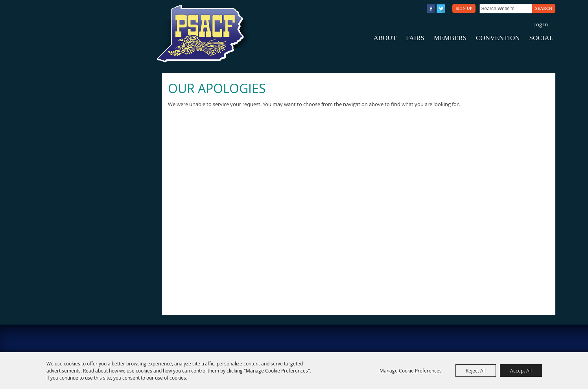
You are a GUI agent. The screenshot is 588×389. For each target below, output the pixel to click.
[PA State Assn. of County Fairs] (204, 34)
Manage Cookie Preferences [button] (411, 371)
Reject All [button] (476, 371)
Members (450, 38)
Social (541, 38)
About (385, 38)
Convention (498, 38)
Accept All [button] (521, 371)
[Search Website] (506, 9)
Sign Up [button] (464, 8)
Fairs (415, 38)
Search (544, 8)
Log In (541, 24)
